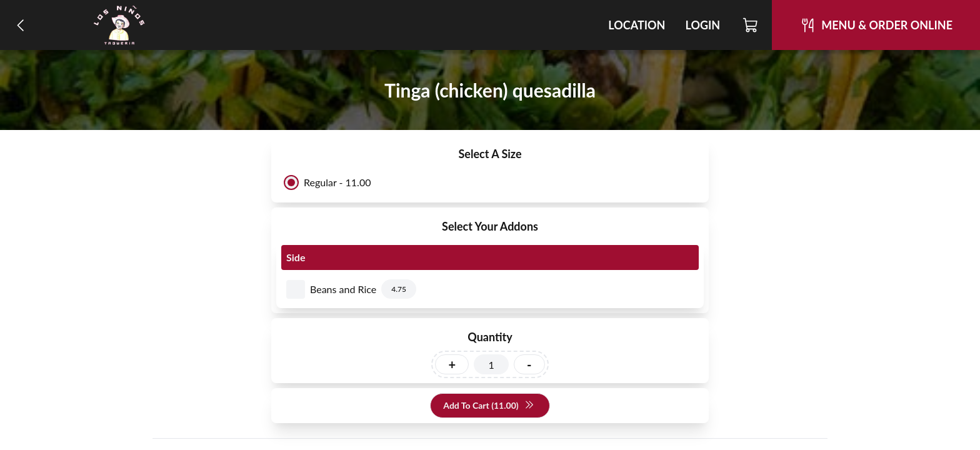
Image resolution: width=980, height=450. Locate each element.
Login (702, 25)
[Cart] (751, 25)
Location (637, 25)
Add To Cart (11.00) (488, 406)
